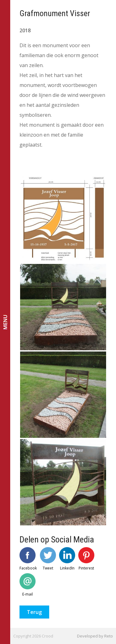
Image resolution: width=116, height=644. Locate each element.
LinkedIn (67, 559)
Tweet (48, 559)
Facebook (28, 559)
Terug (34, 612)
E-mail (28, 585)
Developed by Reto (95, 636)
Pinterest (86, 559)
